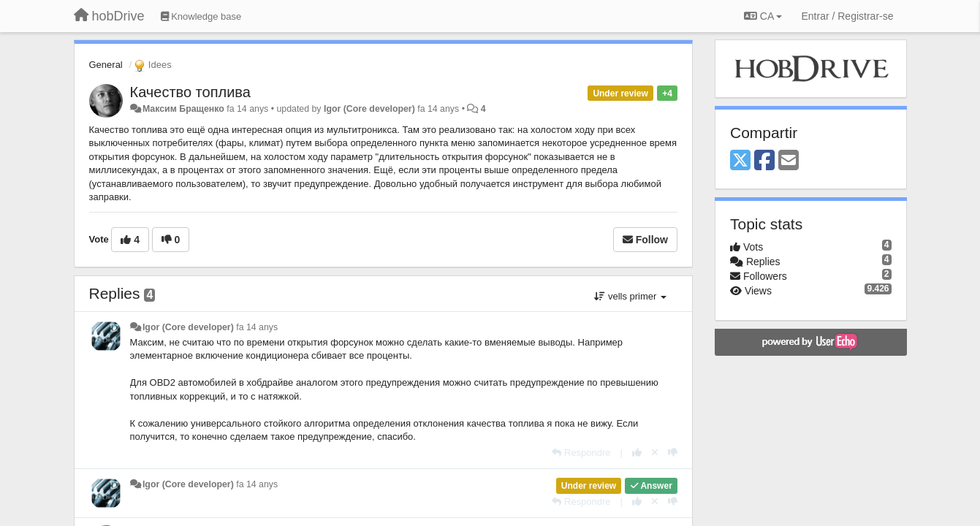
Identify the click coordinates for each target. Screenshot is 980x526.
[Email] (789, 161)
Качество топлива (190, 92)
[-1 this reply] (673, 453)
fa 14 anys (257, 327)
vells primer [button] (630, 296)
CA (763, 16)
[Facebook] (764, 161)
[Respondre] (581, 453)
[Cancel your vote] (655, 453)
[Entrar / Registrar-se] (847, 16)
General (106, 65)
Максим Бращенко (183, 109)
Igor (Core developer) (369, 109)
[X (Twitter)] (740, 161)
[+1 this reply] (637, 453)
